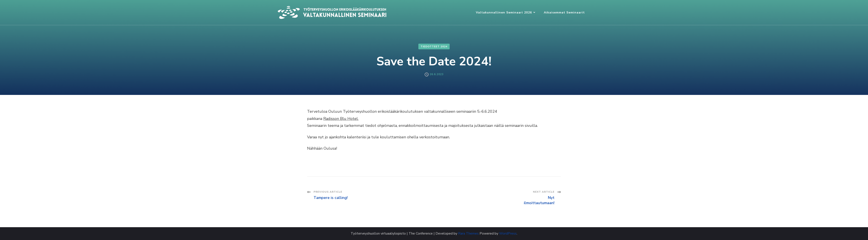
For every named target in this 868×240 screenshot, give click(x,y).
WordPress (508, 234)
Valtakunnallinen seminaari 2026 (504, 12)
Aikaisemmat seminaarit (564, 12)
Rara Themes (468, 234)
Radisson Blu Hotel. (341, 119)
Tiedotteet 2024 (434, 46)
